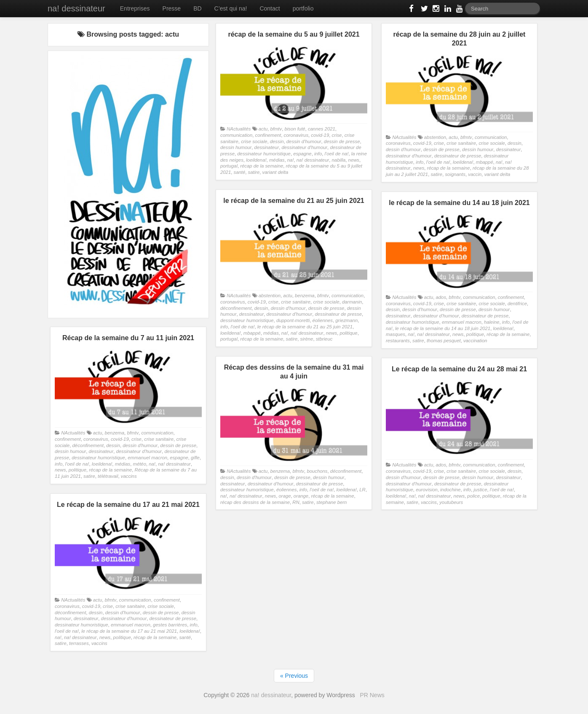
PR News (372, 695)
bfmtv (276, 129)
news (354, 160)
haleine (492, 322)
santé (240, 172)
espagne (302, 154)
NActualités (239, 129)
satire (254, 172)
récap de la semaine (262, 166)
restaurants (398, 341)
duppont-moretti (293, 320)
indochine (450, 490)
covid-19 (320, 135)
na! (291, 160)
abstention (435, 137)
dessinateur (267, 147)
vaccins (129, 476)
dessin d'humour (304, 141)
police (473, 496)
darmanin (352, 302)
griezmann (346, 320)
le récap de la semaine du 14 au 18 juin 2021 (443, 328)
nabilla (339, 160)
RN (296, 502)
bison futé (295, 129)
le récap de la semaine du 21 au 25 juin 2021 (305, 327)
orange (301, 496)
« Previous (294, 676)
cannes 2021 (322, 129)
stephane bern (331, 502)
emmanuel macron (462, 322)
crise (337, 135)
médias (277, 160)
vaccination (475, 341)
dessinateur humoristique (264, 154)
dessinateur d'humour (304, 147)
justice (480, 490)
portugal (229, 166)
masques (396, 334)
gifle (195, 458)
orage (285, 496)
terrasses (79, 643)
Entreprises (135, 8)
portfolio (303, 8)
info (318, 154)
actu (263, 129)
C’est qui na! (231, 8)
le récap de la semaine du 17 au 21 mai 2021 (129, 631)
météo (139, 464)
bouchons (317, 471)
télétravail (108, 476)
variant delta (275, 172)
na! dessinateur (76, 8)
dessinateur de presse (458, 156)
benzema (305, 296)
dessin (277, 141)
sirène (307, 339)
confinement (268, 135)
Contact (270, 8)
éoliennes (323, 320)
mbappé (485, 162)
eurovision (427, 490)
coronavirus (296, 135)
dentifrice (517, 304)
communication (236, 135)
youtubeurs (451, 502)
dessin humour (236, 147)
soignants (455, 174)
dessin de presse (342, 141)
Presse (172, 8)
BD (197, 8)
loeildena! (256, 160)
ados (441, 297)
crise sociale (254, 141)
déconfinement (236, 308)
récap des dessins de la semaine (255, 502)
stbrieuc (324, 339)
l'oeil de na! (337, 154)
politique (348, 333)
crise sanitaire (461, 143)
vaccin (475, 174)
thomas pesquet (444, 341)
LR (362, 490)
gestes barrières (170, 625)
